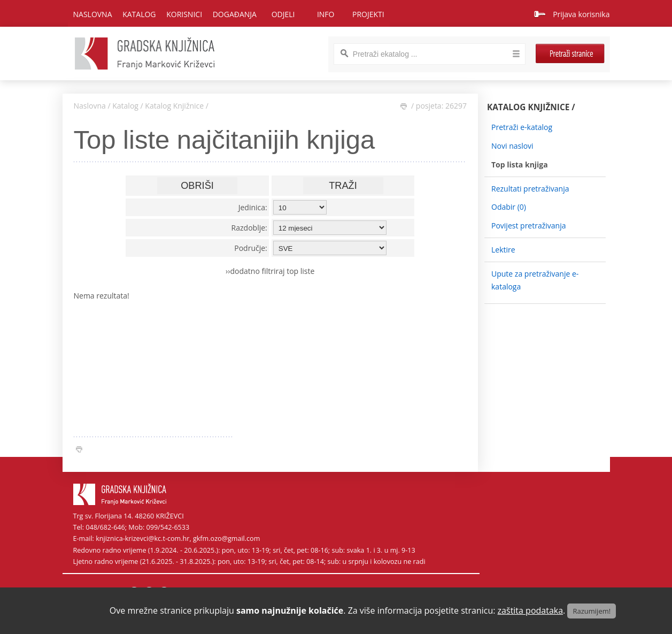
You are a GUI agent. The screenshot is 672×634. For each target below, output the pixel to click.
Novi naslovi (512, 146)
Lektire (503, 250)
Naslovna (93, 14)
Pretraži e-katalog (522, 127)
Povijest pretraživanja (528, 226)
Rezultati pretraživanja (530, 189)
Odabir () (509, 207)
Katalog (125, 106)
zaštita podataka (531, 610)
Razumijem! (592, 611)
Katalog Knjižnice (174, 106)
